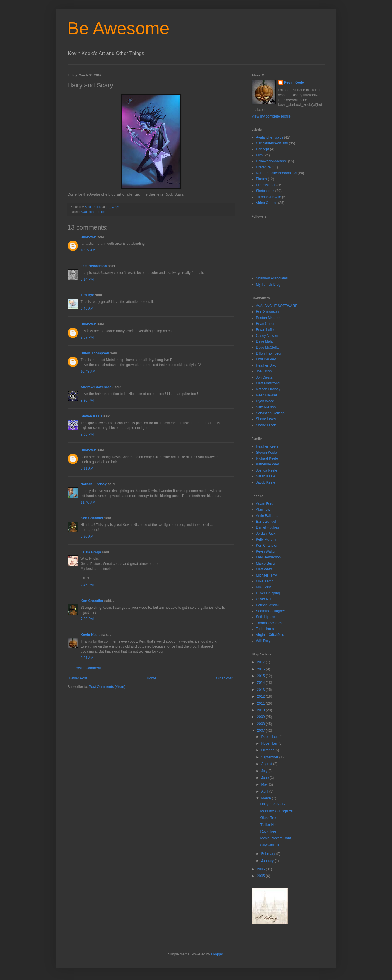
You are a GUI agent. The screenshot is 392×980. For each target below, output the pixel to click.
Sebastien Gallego (270, 413)
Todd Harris (265, 629)
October (268, 750)
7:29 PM (87, 619)
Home (151, 678)
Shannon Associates (272, 278)
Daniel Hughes (268, 527)
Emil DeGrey (266, 359)
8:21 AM (87, 658)
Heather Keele (267, 446)
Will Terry (263, 641)
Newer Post (78, 678)
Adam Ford (265, 504)
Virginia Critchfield (270, 635)
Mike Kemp (265, 581)
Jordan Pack (266, 534)
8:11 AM (87, 468)
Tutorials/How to (269, 197)
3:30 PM (87, 401)
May (265, 784)
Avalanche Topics (93, 212)
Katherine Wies (268, 464)
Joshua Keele (267, 470)
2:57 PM (87, 337)
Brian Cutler (265, 324)
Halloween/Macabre (272, 161)
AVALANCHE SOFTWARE (277, 306)
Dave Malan (265, 341)
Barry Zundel (266, 522)
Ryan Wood (265, 401)
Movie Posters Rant (276, 838)
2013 (261, 690)
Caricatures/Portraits (272, 143)
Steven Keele (92, 416)
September (270, 757)
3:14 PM (87, 279)
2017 (261, 662)
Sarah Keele (266, 476)
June (265, 778)
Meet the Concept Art (277, 811)
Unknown (89, 237)
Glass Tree (269, 818)
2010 (261, 710)
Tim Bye (87, 295)
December (270, 737)
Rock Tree (268, 831)
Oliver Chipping (268, 593)
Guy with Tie (270, 845)
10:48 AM (88, 372)
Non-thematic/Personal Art (277, 173)
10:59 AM (88, 250)
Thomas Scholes (269, 623)
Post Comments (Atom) (107, 687)
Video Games (267, 203)
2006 (261, 869)
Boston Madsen (268, 318)
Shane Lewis (266, 419)
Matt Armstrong (268, 383)
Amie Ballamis (267, 516)
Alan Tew (263, 510)
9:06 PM (87, 434)
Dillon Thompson (95, 353)
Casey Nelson (267, 336)
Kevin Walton (266, 551)
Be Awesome (119, 28)
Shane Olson (266, 425)
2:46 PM (87, 585)
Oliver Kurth (265, 599)
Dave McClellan (268, 348)
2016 (261, 669)
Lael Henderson (94, 266)
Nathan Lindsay (94, 484)
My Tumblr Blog (268, 284)
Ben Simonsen (267, 312)
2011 (261, 703)
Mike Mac (264, 587)
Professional (266, 185)
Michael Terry (266, 575)
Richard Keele (267, 458)
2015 (261, 676)
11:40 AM (88, 503)
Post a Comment (88, 668)
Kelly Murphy (266, 539)
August (267, 764)
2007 (261, 731)
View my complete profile (271, 116)
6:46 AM (87, 308)
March (266, 798)
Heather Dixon (267, 365)
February (268, 854)
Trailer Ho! (268, 825)
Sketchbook (265, 191)
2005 (261, 876)
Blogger (217, 954)
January (268, 861)
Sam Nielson (266, 407)
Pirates (261, 179)
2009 (261, 717)
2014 (261, 683)
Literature (264, 167)
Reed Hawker (267, 395)
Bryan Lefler (266, 330)
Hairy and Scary (273, 804)
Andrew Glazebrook (97, 387)
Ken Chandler (92, 518)
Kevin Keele (91, 635)
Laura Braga (91, 552)
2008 (261, 724)
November (270, 743)
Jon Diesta (264, 377)
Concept (263, 149)
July (265, 771)
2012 (261, 696)
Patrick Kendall (268, 605)
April (265, 791)
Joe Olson (264, 371)
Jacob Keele (266, 482)
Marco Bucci (266, 563)
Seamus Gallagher (271, 611)
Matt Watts (264, 569)
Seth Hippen (266, 617)
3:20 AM (87, 536)
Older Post (224, 678)
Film (259, 155)
